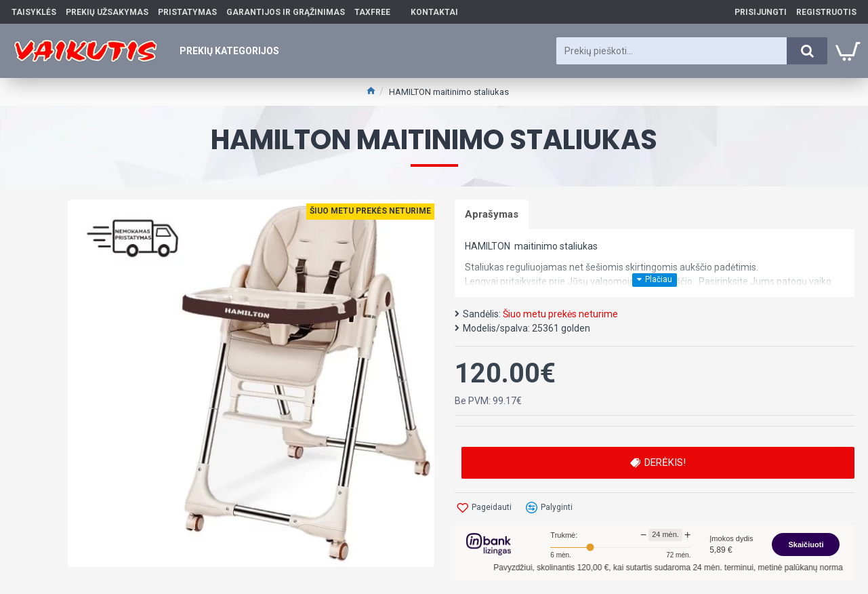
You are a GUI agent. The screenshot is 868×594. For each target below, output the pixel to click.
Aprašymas (492, 214)
